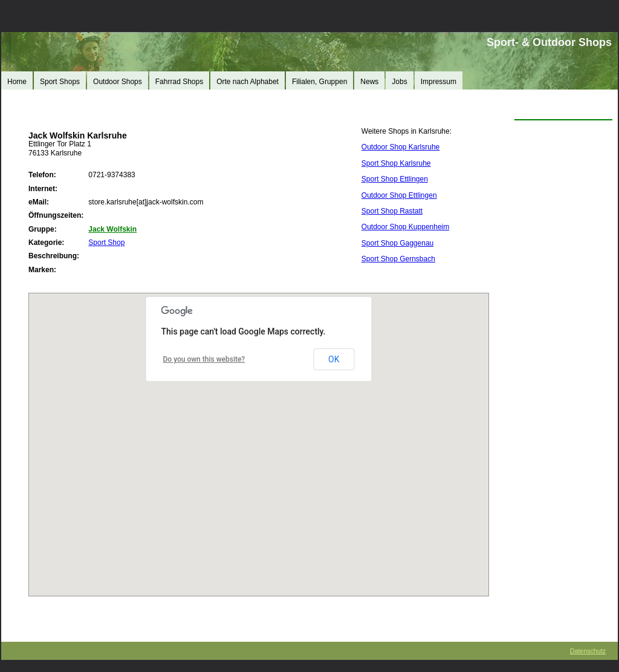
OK (334, 359)
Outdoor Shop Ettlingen (399, 195)
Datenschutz (588, 651)
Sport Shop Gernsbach (398, 259)
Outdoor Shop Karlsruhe (400, 147)
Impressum (439, 82)
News (369, 82)
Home (17, 82)
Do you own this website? (204, 359)
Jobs (399, 82)
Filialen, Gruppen (319, 82)
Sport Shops (60, 82)
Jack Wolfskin (112, 229)
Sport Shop (106, 243)
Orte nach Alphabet (248, 82)
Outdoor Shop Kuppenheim (405, 227)
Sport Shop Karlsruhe (396, 163)
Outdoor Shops (118, 82)
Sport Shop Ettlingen (395, 179)
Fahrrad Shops (179, 82)
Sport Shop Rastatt (392, 211)
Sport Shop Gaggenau (397, 243)
